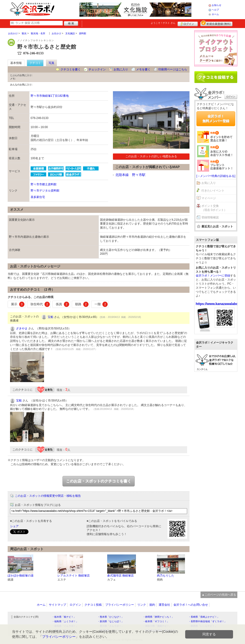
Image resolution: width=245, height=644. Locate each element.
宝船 (50, 317)
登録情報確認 (210, 217)
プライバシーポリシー (120, 605)
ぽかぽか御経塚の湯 (21, 576)
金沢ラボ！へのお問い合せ (191, 605)
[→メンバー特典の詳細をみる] (216, 176)
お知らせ (217, 5)
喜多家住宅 (38, 197)
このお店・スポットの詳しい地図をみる (151, 156)
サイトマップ (57, 605)
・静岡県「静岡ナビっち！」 (158, 617)
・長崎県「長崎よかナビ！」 (204, 617)
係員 (62, 304)
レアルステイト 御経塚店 (74, 576)
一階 (101, 304)
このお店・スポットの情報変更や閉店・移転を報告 (48, 496)
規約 (152, 605)
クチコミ (35, 63)
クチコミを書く (71, 69)
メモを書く (143, 69)
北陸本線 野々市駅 (130, 175)
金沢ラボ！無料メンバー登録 (216, 119)
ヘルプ (215, 10)
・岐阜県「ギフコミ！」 (156, 621)
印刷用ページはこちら (173, 69)
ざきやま (22, 328)
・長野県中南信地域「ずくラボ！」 (207, 621)
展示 (18, 304)
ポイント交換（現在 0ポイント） (214, 208)
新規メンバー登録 (216, 23)
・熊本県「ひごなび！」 (111, 617)
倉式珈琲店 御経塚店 (120, 576)
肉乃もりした (166, 576)
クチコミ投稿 (93, 605)
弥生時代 (40, 304)
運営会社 (164, 605)
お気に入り (121, 69)
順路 (82, 304)
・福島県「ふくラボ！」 (65, 621)
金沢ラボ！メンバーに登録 (213, 276)
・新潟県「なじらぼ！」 (111, 621)
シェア (14, 526)
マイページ (209, 198)
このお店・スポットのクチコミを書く (99, 481)
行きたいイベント (213, 191)
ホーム (215, 14)
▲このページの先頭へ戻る (219, 595)
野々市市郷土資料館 (44, 184)
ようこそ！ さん (163, 23)
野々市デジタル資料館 (45, 191)
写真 (51, 63)
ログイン (188, 23)
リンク (142, 605)
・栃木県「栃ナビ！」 (64, 617)
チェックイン (97, 69)
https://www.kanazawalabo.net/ (220, 304)
